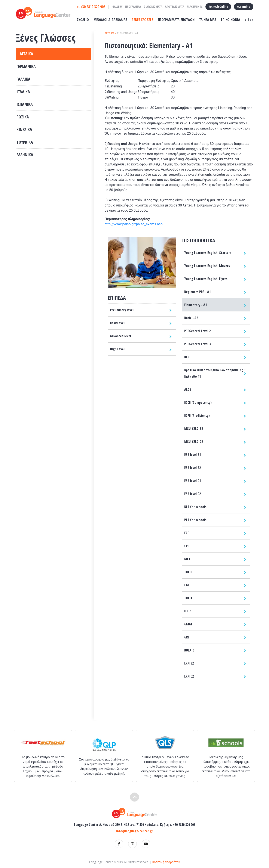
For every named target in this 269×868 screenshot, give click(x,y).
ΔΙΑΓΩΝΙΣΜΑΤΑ (153, 7)
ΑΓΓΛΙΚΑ (26, 54)
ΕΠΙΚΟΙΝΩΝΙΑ (231, 20)
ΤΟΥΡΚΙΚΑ (25, 142)
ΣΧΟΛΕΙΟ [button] (83, 20)
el (246, 20)
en (251, 20)
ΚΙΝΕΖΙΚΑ (24, 129)
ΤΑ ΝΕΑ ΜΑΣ (208, 20)
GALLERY (117, 7)
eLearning (244, 7)
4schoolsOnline (218, 7)
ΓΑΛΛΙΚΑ (23, 79)
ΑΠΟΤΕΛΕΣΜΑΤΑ (175, 7)
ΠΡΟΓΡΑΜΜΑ (133, 7)
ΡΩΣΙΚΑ (23, 117)
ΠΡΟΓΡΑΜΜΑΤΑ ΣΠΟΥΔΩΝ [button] (176, 20)
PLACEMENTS (195, 7)
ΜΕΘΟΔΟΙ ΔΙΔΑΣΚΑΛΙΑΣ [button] (110, 20)
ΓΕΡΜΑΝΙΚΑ (26, 66)
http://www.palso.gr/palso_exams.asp (134, 224)
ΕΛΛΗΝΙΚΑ (25, 155)
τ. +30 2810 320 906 (91, 7)
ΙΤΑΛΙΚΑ (23, 92)
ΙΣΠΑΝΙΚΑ (25, 104)
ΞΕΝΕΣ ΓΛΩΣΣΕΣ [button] (143, 20)
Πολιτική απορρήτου (166, 862)
